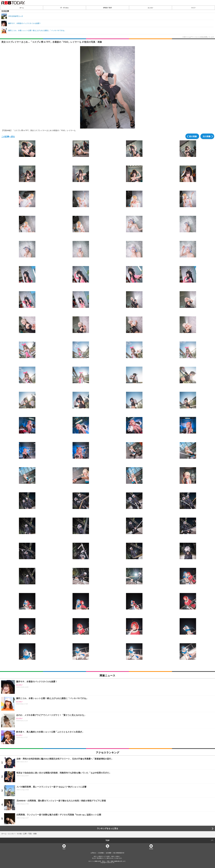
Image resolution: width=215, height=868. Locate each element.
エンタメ (150, 8)
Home (64, 849)
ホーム (22, 8)
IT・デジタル (65, 8)
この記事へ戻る (8, 136)
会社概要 (109, 853)
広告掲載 (101, 853)
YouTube (151, 849)
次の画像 (207, 136)
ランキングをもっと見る (107, 828)
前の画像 (193, 136)
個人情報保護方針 (119, 853)
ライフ (193, 8)
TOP (108, 840)
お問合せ (93, 853)
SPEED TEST (107, 8)
